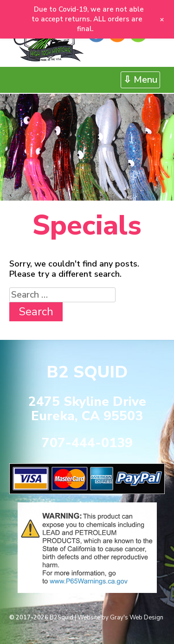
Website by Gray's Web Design (120, 618)
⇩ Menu (140, 80)
